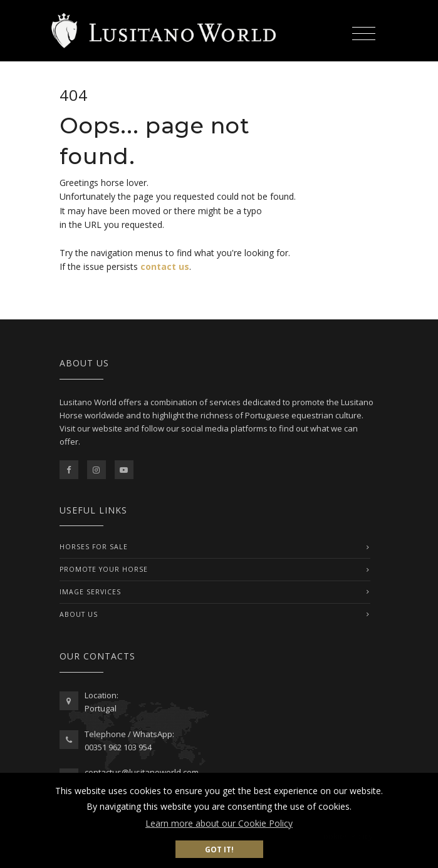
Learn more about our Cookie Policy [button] (219, 823)
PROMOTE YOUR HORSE (104, 569)
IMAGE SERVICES (90, 592)
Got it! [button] (219, 849)
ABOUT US (79, 614)
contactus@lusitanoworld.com (142, 772)
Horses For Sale (94, 547)
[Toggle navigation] (364, 32)
